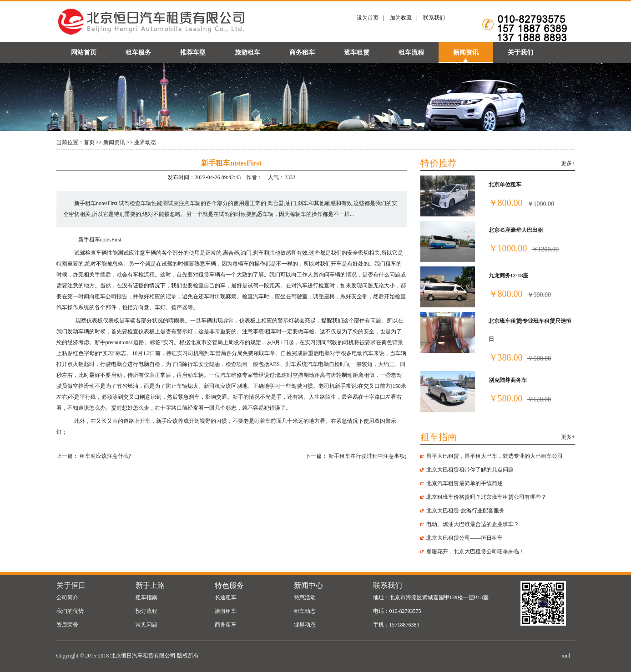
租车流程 (411, 53)
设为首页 (368, 18)
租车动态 (305, 611)
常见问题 (146, 625)
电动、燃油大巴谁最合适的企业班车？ (473, 524)
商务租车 (302, 53)
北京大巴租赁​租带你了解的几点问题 (470, 470)
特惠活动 (305, 597)
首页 (89, 142)
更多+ (568, 163)
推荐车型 (193, 53)
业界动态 (145, 142)
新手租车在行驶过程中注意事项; (367, 456)
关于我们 (520, 53)
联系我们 (434, 18)
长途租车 (226, 597)
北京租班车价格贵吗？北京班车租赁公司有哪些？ (486, 497)
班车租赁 (357, 53)
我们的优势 (70, 611)
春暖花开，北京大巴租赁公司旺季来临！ (475, 552)
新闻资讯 (466, 53)
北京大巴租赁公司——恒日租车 (464, 538)
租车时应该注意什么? (105, 456)
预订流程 (146, 611)
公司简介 (67, 597)
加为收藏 (401, 18)
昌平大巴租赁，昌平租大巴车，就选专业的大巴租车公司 (495, 456)
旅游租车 (247, 53)
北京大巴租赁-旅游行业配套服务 (465, 511)
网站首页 (84, 53)
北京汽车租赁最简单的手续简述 (464, 483)
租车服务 (138, 53)
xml (566, 656)
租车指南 (146, 597)
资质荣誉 (67, 625)
